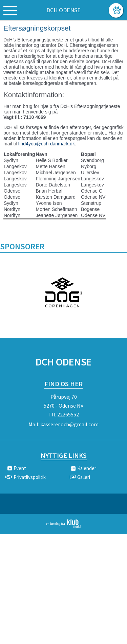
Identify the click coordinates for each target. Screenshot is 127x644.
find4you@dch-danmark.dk (47, 144)
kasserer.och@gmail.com (69, 424)
